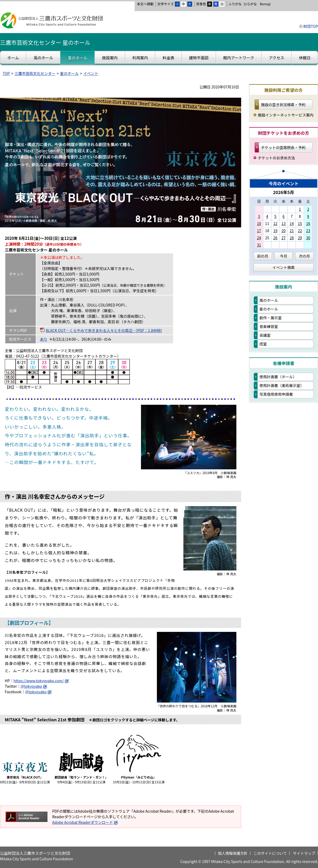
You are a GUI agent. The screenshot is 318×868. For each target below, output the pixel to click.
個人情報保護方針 (233, 853)
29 (300, 238)
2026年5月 (284, 192)
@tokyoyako (34, 686)
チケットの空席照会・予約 (283, 147)
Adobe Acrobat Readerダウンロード (85, 822)
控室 (263, 344)
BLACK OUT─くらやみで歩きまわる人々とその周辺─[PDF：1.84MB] (104, 330)
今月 (284, 256)
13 (284, 223)
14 (292, 223)
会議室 (265, 335)
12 (275, 223)
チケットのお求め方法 (276, 158)
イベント (91, 73)
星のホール (69, 73)
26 (275, 238)
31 (259, 245)
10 (259, 223)
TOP (6, 73)
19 (275, 231)
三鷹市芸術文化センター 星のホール (45, 42)
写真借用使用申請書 (276, 394)
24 (259, 238)
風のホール (269, 300)
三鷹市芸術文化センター (35, 73)
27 (284, 238)
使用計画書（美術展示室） (282, 385)
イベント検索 (284, 267)
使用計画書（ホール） (278, 377)
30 (308, 238)
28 (292, 238)
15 (300, 223)
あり (44, 339)
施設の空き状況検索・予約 (283, 105)
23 (308, 231)
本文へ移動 (145, 4)
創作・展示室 (271, 318)
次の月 (304, 256)
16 (308, 223)
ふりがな (235, 4)
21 (292, 231)
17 (259, 231)
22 (300, 231)
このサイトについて (270, 853)
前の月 (263, 256)
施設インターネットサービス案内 (286, 115)
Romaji (265, 4)
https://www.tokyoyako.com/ (41, 681)
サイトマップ (304, 853)
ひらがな (250, 4)
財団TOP (311, 26)
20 (284, 231)
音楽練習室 (269, 326)
